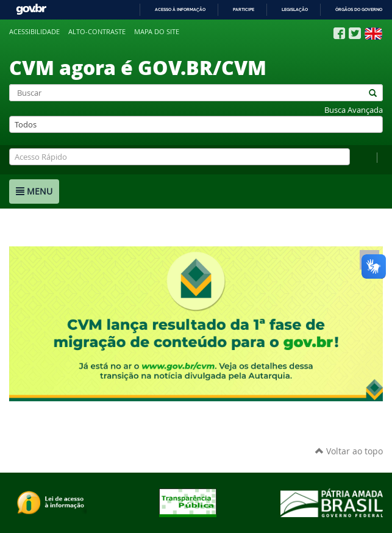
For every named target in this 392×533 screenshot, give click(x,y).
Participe (244, 9)
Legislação (295, 9)
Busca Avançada (354, 110)
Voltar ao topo (349, 451)
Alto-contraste (97, 32)
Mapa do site (157, 32)
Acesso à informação (180, 9)
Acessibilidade (34, 32)
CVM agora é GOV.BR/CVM (138, 67)
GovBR (31, 9)
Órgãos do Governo (359, 9)
